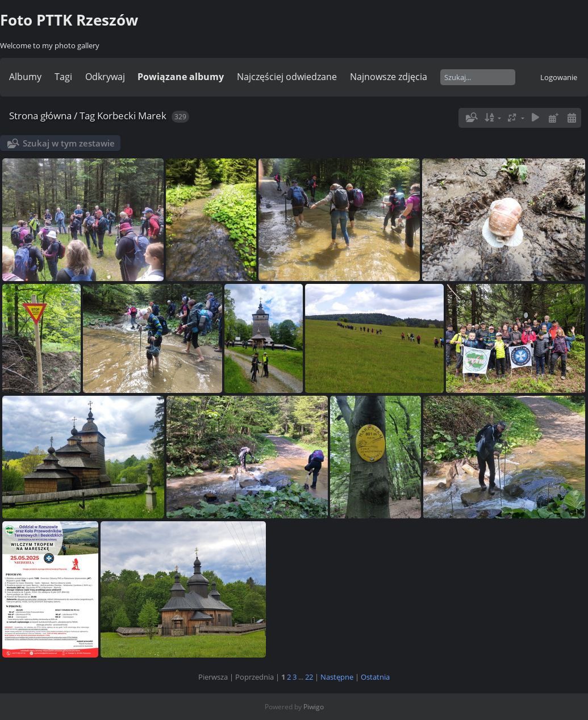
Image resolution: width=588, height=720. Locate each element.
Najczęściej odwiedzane (287, 77)
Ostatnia (375, 677)
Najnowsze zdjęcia (389, 77)
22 (309, 677)
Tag (87, 116)
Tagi (63, 77)
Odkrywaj (105, 77)
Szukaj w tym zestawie (69, 143)
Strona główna (40, 116)
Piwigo (314, 707)
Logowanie (559, 77)
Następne (337, 677)
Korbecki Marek (132, 116)
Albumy (25, 77)
